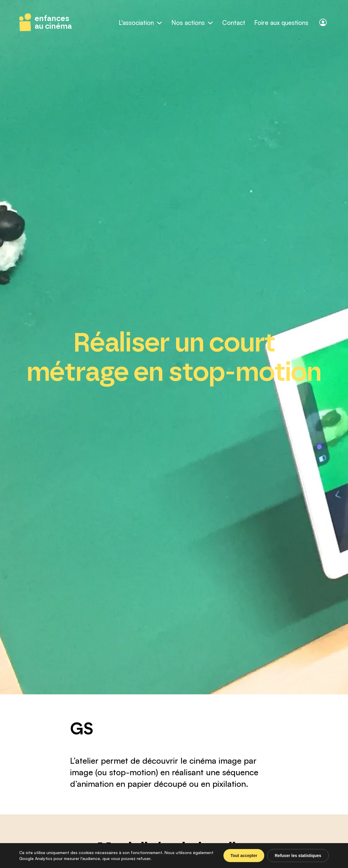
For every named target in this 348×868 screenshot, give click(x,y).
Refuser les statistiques (298, 856)
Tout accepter (244, 856)
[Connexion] (323, 22)
